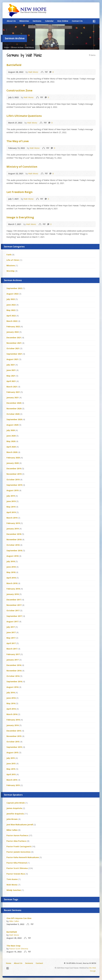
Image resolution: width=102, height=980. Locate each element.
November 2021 (14, 343)
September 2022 (14, 288)
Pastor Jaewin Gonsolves (19, 852)
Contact (39, 963)
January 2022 (13, 332)
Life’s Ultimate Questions (24, 116)
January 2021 (13, 398)
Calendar (49, 21)
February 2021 (13, 392)
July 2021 (11, 365)
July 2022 (11, 299)
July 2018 (11, 561)
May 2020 (11, 441)
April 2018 (11, 578)
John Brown (12, 819)
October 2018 (13, 545)
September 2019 (14, 485)
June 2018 (11, 567)
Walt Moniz (30, 47)
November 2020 (14, 409)
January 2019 (13, 529)
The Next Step (13, 946)
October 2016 (13, 676)
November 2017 (14, 605)
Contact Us (77, 21)
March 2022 (12, 321)
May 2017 (11, 638)
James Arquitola (14, 808)
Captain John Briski (16, 803)
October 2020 (13, 414)
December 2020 (14, 403)
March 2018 (12, 583)
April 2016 (11, 709)
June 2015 (11, 763)
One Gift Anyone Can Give (19, 918)
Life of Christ (13, 260)
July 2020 (11, 430)
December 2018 (14, 534)
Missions (11, 265)
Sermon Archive (17, 47)
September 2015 (14, 747)
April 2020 (11, 447)
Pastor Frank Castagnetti (19, 846)
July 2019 (11, 496)
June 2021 (11, 370)
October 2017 (13, 610)
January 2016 (13, 725)
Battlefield (14, 65)
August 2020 (12, 425)
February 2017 (13, 654)
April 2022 (11, 316)
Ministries (24, 21)
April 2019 (11, 512)
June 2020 (11, 436)
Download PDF (46, 72)
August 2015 (12, 752)
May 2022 (11, 310)
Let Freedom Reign (20, 192)
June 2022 (11, 305)
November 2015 (14, 736)
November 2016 (14, 671)
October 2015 (13, 742)
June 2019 (11, 501)
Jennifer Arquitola (15, 814)
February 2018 (13, 589)
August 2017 (12, 622)
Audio (42, 72)
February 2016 (13, 720)
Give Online (63, 21)
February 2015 (13, 785)
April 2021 (11, 381)
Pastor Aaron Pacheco (17, 835)
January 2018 (13, 594)
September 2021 (14, 354)
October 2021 (13, 348)
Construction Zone (19, 90)
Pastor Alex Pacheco (16, 841)
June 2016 (11, 698)
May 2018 (11, 572)
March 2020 (12, 452)
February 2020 (13, 458)
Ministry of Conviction (22, 167)
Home (7, 47)
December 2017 (14, 600)
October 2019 (13, 480)
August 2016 (12, 687)
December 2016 (14, 665)
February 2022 (13, 327)
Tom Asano (12, 879)
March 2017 (12, 649)
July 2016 (11, 693)
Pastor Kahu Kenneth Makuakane (23, 857)
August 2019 (12, 490)
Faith (9, 255)
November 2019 (14, 474)
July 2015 (11, 758)
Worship (10, 271)
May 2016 (11, 703)
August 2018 (12, 556)
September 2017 (14, 616)
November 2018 (14, 539)
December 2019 (14, 469)
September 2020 (14, 419)
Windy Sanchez (14, 890)
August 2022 (12, 294)
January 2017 (13, 660)
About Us (11, 21)
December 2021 (14, 338)
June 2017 (11, 632)
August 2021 (12, 359)
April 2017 (11, 643)
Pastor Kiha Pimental (17, 863)
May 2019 (11, 507)
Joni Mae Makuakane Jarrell (20, 825)
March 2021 (12, 387)
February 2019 (13, 523)
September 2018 (14, 551)
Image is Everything (20, 217)
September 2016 (14, 681)
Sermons (37, 21)
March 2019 (12, 518)
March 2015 (12, 780)
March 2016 (12, 714)
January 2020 (13, 463)
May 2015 (11, 769)
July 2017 (11, 627)
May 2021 (11, 376)
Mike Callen (12, 830)
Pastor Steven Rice (16, 874)
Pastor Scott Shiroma (17, 868)
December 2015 (14, 731)
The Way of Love (18, 141)
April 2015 (11, 774)
